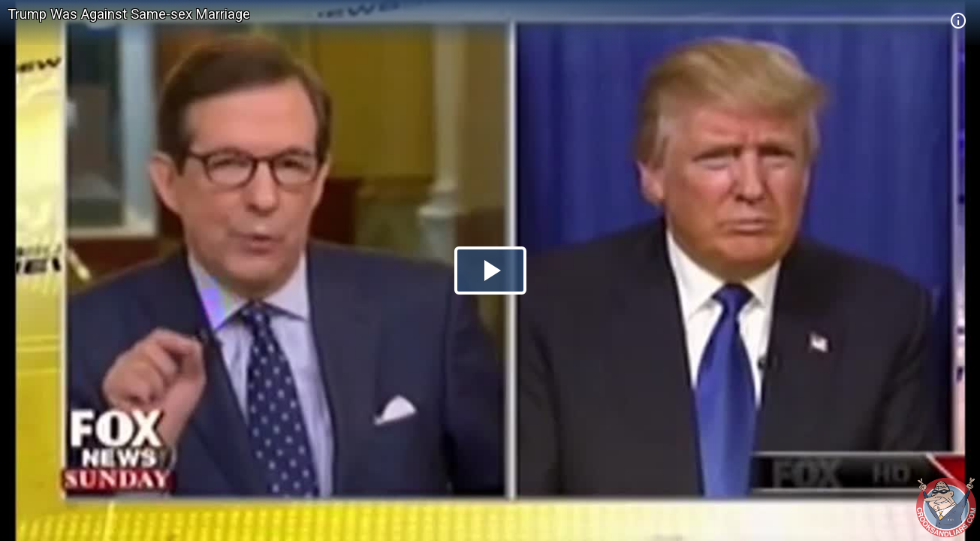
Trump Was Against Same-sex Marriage (129, 14)
